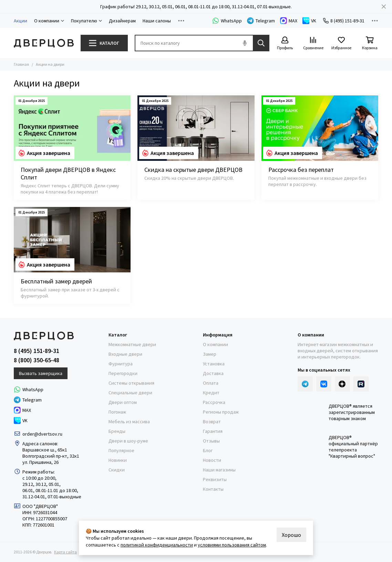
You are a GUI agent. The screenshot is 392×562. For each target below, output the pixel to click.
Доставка (213, 373)
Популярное (121, 450)
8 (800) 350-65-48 (37, 360)
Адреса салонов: (41, 444)
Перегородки (123, 373)
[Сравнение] (313, 44)
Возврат (212, 421)
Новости (212, 460)
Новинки (118, 460)
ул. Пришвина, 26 (40, 462)
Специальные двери (130, 393)
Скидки (117, 470)
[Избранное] (341, 44)
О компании (215, 344)
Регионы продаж (221, 412)
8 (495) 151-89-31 (344, 21)
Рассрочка (214, 402)
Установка (214, 364)
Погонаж (117, 412)
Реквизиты (215, 479)
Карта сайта (65, 552)
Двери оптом (123, 402)
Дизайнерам (122, 21)
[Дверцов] (44, 43)
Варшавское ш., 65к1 (45, 450)
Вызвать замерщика (41, 373)
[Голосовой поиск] (245, 43)
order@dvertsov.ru (42, 434)
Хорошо (291, 535)
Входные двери (125, 354)
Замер (210, 354)
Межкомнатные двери (132, 344)
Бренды (117, 431)
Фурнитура (121, 364)
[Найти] (261, 43)
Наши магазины (219, 470)
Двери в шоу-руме (128, 441)
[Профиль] (285, 44)
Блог (208, 450)
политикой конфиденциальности (157, 545)
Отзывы (211, 441)
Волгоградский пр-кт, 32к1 (51, 456)
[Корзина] (370, 44)
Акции (20, 21)
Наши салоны (157, 21)
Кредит (211, 393)
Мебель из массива (129, 421)
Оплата (211, 383)
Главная (21, 64)
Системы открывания (131, 383)
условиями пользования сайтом (232, 545)
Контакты (213, 489)
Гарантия (213, 431)
